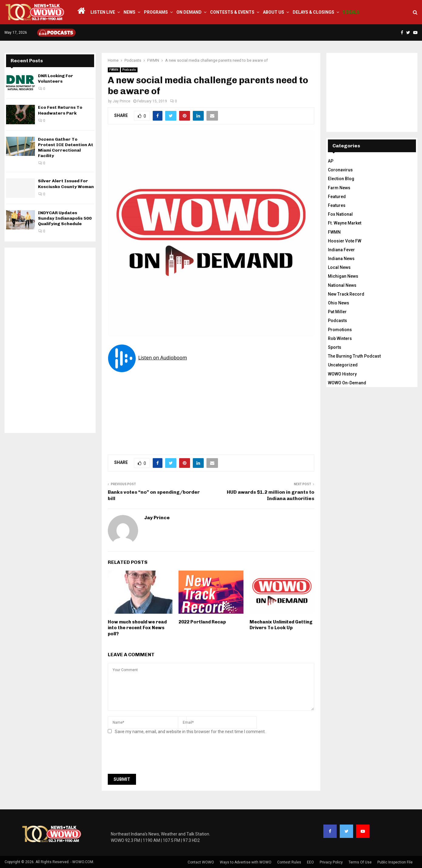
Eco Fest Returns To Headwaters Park (60, 110)
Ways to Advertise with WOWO (246, 862)
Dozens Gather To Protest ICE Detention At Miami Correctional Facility (66, 148)
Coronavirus (340, 170)
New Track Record (346, 294)
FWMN (114, 70)
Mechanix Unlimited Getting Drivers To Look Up (281, 625)
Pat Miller (337, 312)
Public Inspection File (395, 862)
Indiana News (341, 259)
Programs (156, 12)
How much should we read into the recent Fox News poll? (137, 628)
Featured (337, 197)
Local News (339, 267)
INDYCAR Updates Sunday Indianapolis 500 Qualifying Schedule (65, 218)
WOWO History (342, 374)
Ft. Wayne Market (345, 223)
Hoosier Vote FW (345, 241)
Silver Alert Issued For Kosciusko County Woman (66, 184)
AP (331, 161)
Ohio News (339, 303)
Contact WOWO (201, 862)
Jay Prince (121, 101)
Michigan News (343, 276)
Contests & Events (232, 12)
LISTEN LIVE (103, 12)
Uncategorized (343, 365)
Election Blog (341, 179)
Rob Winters (340, 338)
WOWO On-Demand (347, 383)
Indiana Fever (341, 250)
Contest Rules (289, 862)
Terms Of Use (360, 862)
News (129, 12)
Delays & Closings (313, 12)
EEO (310, 862)
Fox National (340, 214)
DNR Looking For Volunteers (56, 79)
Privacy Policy (331, 862)
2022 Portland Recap (202, 622)
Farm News (339, 188)
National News (342, 285)
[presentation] (154, 756)
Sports (335, 347)
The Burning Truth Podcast (354, 356)
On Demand (189, 12)
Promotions (340, 330)
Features (337, 205)
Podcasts (129, 70)
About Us (274, 12)
